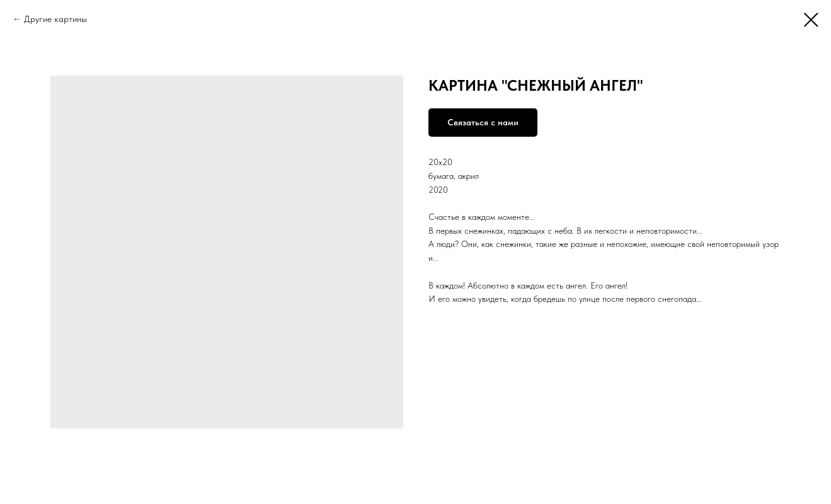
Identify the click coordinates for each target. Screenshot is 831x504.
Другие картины (55, 19)
